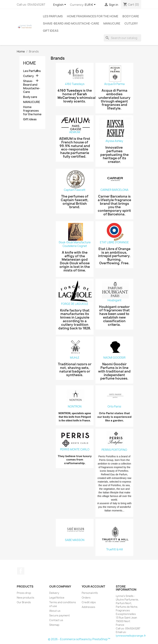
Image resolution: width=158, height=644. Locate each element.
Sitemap (54, 625)
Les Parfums (53, 16)
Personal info (90, 593)
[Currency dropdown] (91, 5)
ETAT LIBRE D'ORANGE (114, 242)
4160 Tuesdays (75, 84)
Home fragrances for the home (93, 16)
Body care (131, 16)
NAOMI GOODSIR (114, 358)
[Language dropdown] (60, 5)
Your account (93, 586)
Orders (86, 598)
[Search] (122, 38)
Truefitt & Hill (114, 549)
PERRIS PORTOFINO (114, 450)
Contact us (56, 620)
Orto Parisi (114, 407)
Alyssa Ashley (114, 141)
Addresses (88, 607)
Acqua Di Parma (114, 84)
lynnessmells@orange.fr (131, 636)
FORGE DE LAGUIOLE (75, 304)
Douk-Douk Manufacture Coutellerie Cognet (75, 244)
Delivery (54, 593)
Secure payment (60, 615)
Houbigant (114, 300)
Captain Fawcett (75, 190)
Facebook (21, 571)
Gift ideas (51, 31)
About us (55, 611)
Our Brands (24, 602)
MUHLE (75, 358)
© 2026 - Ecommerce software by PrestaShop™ (79, 639)
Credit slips (89, 602)
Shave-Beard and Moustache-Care (71, 23)
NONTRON (75, 407)
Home (30, 63)
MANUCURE (112, 23)
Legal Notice (57, 598)
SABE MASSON (75, 540)
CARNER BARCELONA (114, 190)
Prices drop (24, 593)
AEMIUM (75, 132)
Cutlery (131, 23)
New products (26, 598)
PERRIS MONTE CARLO (75, 450)
